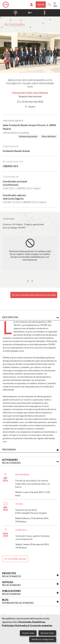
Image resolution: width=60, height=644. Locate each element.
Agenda (41, 4)
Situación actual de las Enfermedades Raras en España (31, 512)
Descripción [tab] (30, 317)
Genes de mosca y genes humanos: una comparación (33, 538)
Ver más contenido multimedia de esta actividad (34, 295)
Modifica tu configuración (43, 639)
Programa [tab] (30, 450)
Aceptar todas (28, 633)
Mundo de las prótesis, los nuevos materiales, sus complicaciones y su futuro (33, 484)
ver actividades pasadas (15, 559)
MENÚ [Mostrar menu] (55, 6)
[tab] (30, 461)
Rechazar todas (47, 633)
